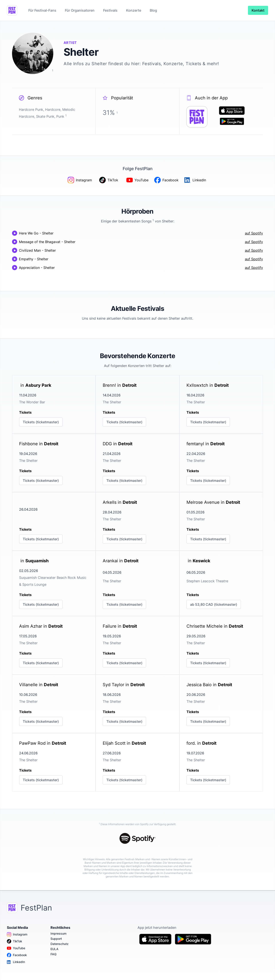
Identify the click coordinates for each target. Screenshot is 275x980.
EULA (54, 949)
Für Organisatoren (80, 10)
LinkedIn (16, 962)
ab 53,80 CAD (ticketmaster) (214, 604)
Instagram (17, 934)
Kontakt (258, 10)
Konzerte (134, 10)
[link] (54, 404)
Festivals (110, 10)
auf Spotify (254, 233)
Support (56, 939)
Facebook (17, 955)
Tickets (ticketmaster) (41, 422)
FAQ (53, 954)
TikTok (15, 941)
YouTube (16, 948)
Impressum (58, 933)
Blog (153, 10)
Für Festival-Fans (42, 10)
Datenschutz (60, 944)
